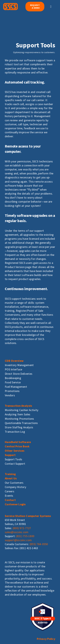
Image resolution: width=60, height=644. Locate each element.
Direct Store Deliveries (19, 374)
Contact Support (15, 464)
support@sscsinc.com (18, 540)
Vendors (10, 395)
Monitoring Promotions (19, 419)
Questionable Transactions (21, 423)
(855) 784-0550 (39, 544)
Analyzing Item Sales (18, 414)
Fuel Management (16, 387)
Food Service (13, 382)
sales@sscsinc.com (17, 532)
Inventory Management (19, 365)
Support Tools (14, 459)
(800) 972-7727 (22, 528)
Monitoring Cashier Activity (22, 410)
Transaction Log (15, 432)
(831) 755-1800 (25, 536)
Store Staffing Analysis (19, 427)
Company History (15, 487)
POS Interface (14, 369)
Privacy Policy (46, 639)
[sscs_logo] (10, 4)
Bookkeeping (13, 378)
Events (9, 496)
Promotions (12, 391)
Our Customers (14, 483)
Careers (10, 491)
